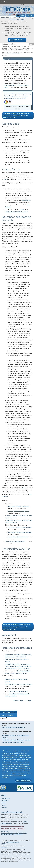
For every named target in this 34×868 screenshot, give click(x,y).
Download (21, 16)
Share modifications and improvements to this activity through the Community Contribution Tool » (17, 115)
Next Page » (28, 701)
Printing (4, 803)
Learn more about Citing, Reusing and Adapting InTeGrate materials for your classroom (14, 834)
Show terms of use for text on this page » (13, 826)
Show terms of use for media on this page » (13, 829)
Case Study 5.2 (26, 200)
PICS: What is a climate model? (18, 691)
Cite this (5, 55)
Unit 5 (6, 87)
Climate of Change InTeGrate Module (16, 85)
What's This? (4, 848)
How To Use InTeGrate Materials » (16, 40)
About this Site (6, 798)
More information (5, 831)
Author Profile (30, 44)
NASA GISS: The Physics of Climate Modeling (19, 684)
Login (23, 5)
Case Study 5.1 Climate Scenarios (18, 537)
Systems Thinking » (7, 715)
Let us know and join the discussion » (14, 727)
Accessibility (5, 800)
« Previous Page (18, 701)
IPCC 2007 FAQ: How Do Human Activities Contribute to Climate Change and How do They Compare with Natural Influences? (18, 666)
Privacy (4, 805)
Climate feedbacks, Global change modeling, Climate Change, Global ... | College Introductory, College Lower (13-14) (18, 101)
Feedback (4, 807)
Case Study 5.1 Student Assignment (18, 506)
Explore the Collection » (23, 780)
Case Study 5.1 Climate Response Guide (19, 527)
